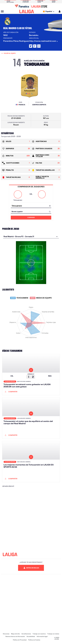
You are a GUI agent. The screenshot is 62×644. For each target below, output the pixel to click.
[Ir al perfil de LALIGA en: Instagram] (39, 46)
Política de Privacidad (20, 640)
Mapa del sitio (15, 634)
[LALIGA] (27, 11)
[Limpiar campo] (50, 206)
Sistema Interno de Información (15, 636)
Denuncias (6, 634)
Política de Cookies (34, 640)
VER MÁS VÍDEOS (8, 486)
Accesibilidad (31, 636)
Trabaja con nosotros (39, 634)
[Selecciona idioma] (49, 12)
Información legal (42, 636)
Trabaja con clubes (53, 634)
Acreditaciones (26, 634)
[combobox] (31, 206)
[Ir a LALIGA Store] (31, 6)
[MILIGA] (59, 11)
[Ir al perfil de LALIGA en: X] (31, 46)
